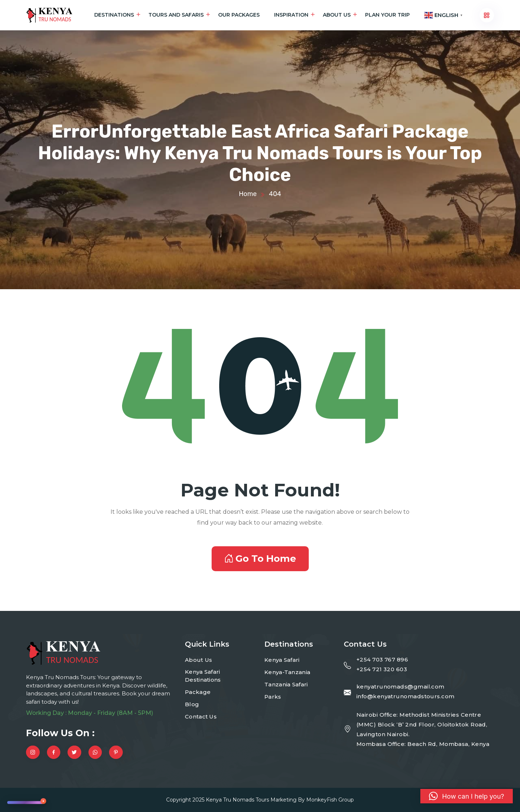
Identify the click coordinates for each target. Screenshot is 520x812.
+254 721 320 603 (382, 669)
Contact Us (201, 717)
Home (248, 194)
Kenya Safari (282, 660)
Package (198, 692)
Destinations (114, 15)
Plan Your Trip (387, 15)
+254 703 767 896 (382, 659)
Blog (192, 704)
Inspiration (291, 15)
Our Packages (239, 15)
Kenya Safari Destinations (203, 676)
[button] (467, 796)
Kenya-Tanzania (287, 672)
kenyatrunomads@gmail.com (400, 687)
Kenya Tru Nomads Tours (237, 800)
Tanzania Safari (286, 684)
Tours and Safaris (176, 15)
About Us (337, 15)
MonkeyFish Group (330, 800)
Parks (273, 697)
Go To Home (260, 559)
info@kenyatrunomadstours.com (406, 696)
